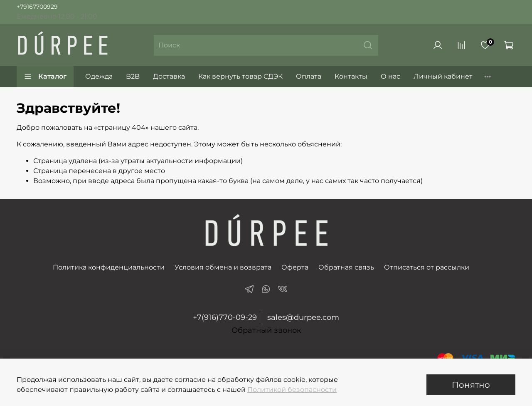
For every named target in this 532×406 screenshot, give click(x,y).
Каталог (45, 77)
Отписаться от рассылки (427, 267)
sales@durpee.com (303, 317)
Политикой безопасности (292, 390)
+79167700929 (37, 7)
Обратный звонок (266, 330)
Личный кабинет (443, 76)
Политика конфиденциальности (109, 267)
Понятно (471, 385)
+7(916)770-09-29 (225, 317)
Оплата (309, 76)
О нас (390, 76)
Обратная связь (346, 267)
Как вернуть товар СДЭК (240, 76)
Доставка (169, 76)
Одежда (99, 76)
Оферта (295, 267)
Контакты (351, 76)
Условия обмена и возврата (223, 267)
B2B (133, 76)
